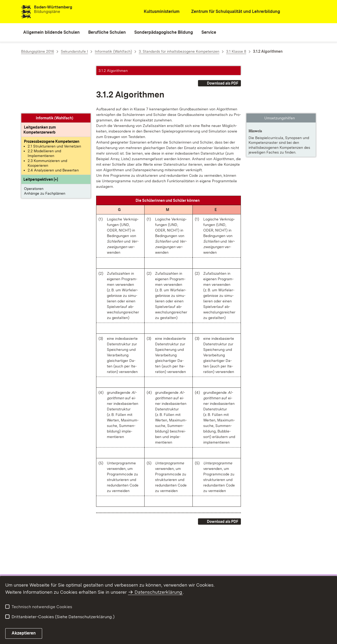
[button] (41, 132)
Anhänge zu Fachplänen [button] (45, 146)
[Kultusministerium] (158, 12)
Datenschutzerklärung (158, 592)
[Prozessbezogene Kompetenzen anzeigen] (52, 94)
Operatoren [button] (34, 141)
